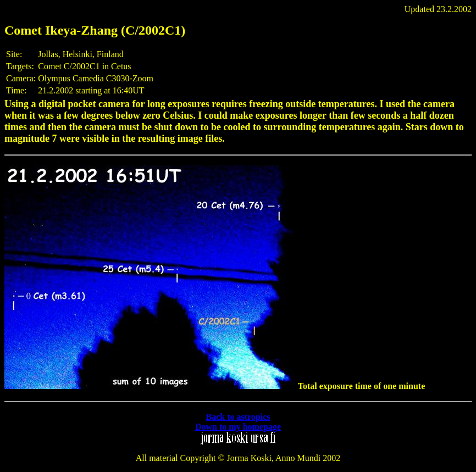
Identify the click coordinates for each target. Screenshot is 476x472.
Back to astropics (238, 417)
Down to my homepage (238, 427)
